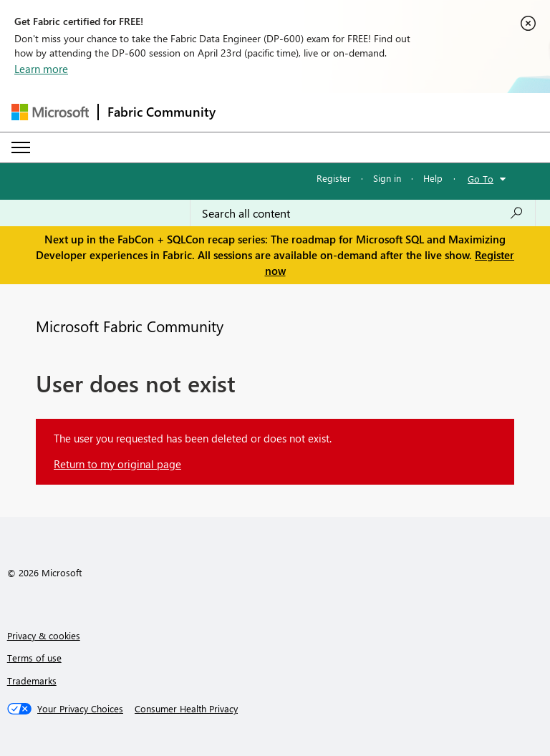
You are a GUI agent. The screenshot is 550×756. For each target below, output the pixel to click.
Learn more (41, 69)
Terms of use (34, 658)
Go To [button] (481, 179)
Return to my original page (117, 464)
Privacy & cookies (44, 635)
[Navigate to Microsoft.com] (50, 112)
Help (433, 178)
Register (334, 178)
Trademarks (32, 680)
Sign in (387, 178)
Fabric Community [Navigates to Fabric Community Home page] (161, 112)
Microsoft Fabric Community (130, 326)
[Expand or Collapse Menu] (21, 147)
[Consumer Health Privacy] (186, 709)
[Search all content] (363, 213)
